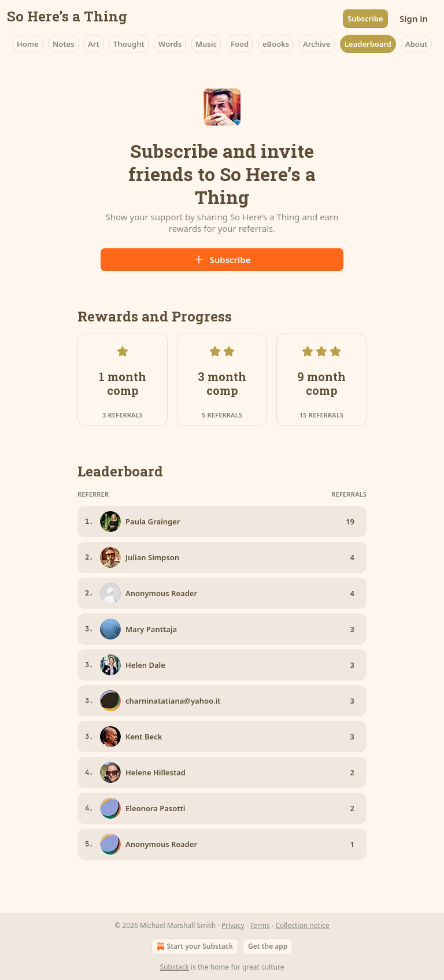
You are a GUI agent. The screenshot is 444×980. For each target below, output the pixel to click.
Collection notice (302, 925)
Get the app (268, 946)
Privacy (233, 925)
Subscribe (365, 19)
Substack (175, 967)
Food (240, 44)
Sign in (414, 19)
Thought (129, 44)
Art (94, 44)
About (416, 44)
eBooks (276, 44)
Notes (64, 44)
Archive (317, 44)
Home (28, 44)
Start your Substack (194, 946)
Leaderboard (368, 44)
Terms (260, 925)
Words (170, 44)
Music (206, 44)
